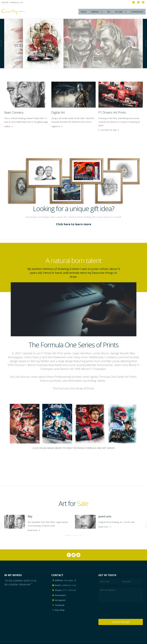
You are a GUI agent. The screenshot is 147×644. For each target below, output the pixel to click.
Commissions (137, 12)
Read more (33, 530)
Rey (30, 516)
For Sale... (119, 12)
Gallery (7, 126)
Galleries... (95, 12)
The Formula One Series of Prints (74, 388)
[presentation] (120, 611)
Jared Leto (105, 516)
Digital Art (56, 126)
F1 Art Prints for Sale (107, 130)
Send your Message (121, 622)
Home (84, 12)
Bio (109, 12)
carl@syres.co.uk (16, 2)
